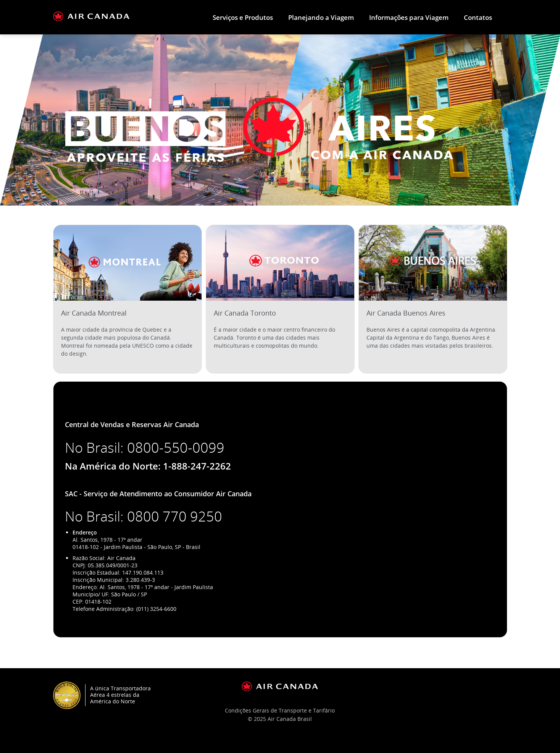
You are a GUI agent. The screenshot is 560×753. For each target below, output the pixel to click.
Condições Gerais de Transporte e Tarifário (280, 710)
